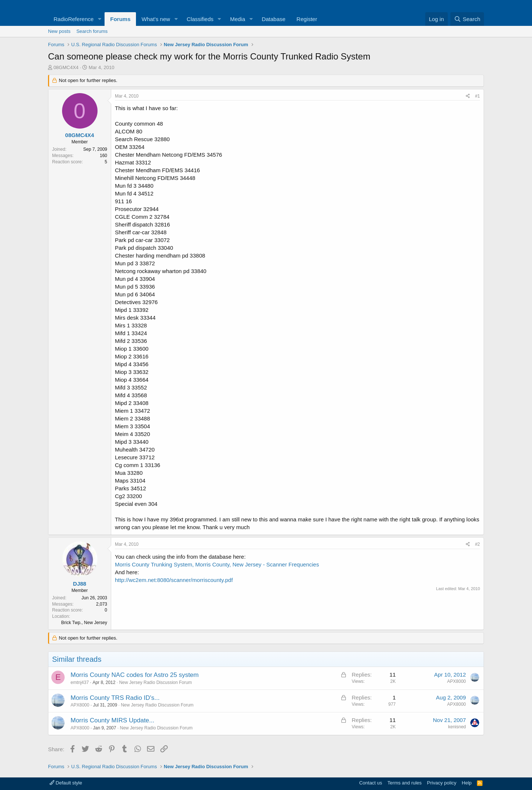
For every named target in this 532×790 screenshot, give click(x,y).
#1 (478, 96)
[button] (99, 19)
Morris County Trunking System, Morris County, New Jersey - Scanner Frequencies (217, 564)
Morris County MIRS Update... (112, 720)
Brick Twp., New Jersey (84, 623)
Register (307, 19)
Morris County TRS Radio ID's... (115, 698)
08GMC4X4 (66, 67)
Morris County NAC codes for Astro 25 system (135, 675)
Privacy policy (442, 783)
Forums (120, 19)
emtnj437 (80, 682)
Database (273, 19)
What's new (156, 19)
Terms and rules (405, 783)
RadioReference (74, 19)
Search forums (92, 31)
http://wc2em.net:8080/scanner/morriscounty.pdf (174, 580)
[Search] (467, 19)
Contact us (371, 783)
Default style (66, 783)
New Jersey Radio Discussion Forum (155, 682)
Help (467, 783)
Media (238, 19)
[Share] (468, 96)
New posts (59, 31)
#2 (478, 544)
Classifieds (200, 19)
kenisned (457, 727)
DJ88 (80, 584)
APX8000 (456, 681)
